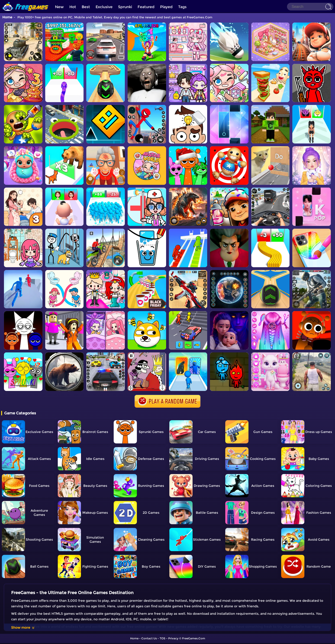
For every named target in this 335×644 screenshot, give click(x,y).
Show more (23, 628)
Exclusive (104, 7)
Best (86, 7)
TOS (163, 638)
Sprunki (125, 7)
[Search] (310, 7)
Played (166, 7)
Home (7, 17)
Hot (73, 7)
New (59, 7)
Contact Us (149, 638)
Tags (182, 7)
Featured (146, 7)
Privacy (173, 638)
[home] (26, 2)
